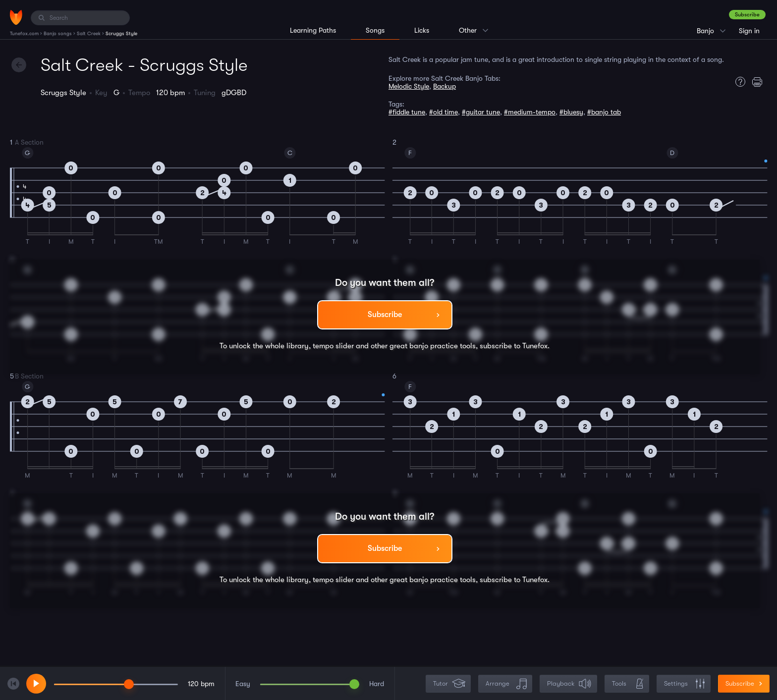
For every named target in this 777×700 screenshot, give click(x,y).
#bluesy (571, 112)
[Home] (16, 17)
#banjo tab (604, 112)
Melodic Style (409, 86)
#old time (444, 112)
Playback (569, 684)
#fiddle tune (407, 112)
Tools (628, 684)
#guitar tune (481, 112)
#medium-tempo (530, 112)
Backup (444, 86)
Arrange (506, 684)
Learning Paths (313, 30)
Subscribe (747, 15)
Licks (422, 30)
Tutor (449, 684)
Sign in (749, 31)
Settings (685, 684)
